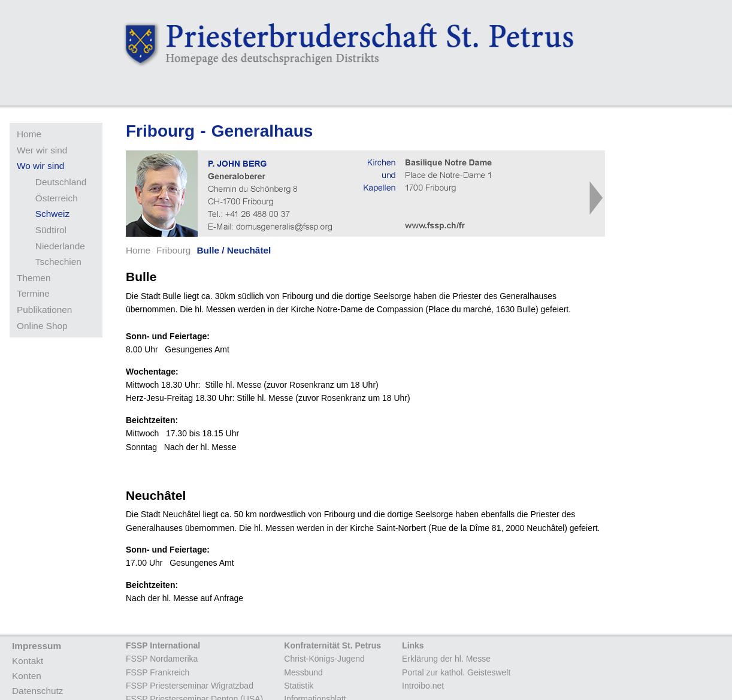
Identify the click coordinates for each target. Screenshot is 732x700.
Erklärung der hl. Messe (446, 659)
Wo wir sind (40, 166)
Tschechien (58, 262)
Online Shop (42, 326)
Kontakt (28, 661)
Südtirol (51, 230)
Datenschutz (38, 691)
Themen (34, 278)
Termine (33, 293)
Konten (27, 676)
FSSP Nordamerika (162, 659)
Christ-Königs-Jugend (324, 659)
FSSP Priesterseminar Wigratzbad (190, 686)
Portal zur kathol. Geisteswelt (456, 672)
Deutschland (61, 182)
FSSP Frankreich (158, 672)
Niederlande (60, 246)
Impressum (37, 646)
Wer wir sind (42, 150)
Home (29, 134)
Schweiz (52, 214)
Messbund (303, 672)
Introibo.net (423, 686)
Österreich (57, 198)
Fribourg (173, 250)
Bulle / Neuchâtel (234, 250)
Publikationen (44, 310)
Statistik (299, 686)
